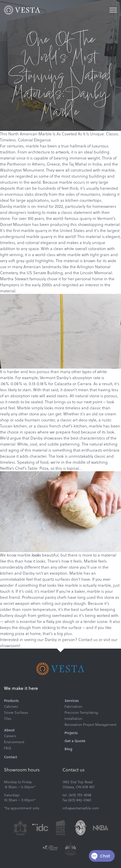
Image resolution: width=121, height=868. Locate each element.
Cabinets (11, 706)
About (9, 730)
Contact (11, 757)
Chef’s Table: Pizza (32, 468)
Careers (10, 736)
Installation (73, 719)
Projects (71, 733)
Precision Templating (81, 713)
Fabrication (73, 706)
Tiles (8, 719)
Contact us (88, 640)
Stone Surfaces (16, 713)
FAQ (8, 748)
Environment (14, 742)
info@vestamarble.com (81, 808)
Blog (68, 749)
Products (11, 700)
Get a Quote (75, 741)
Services (72, 700)
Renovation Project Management (90, 725)
